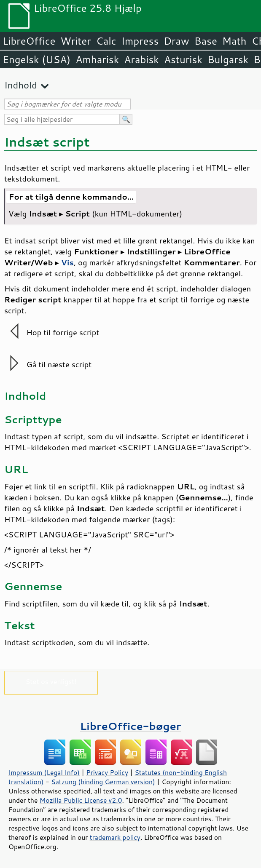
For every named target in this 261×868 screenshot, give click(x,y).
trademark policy (115, 837)
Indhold (21, 85)
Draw (176, 41)
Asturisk (183, 59)
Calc (106, 41)
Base (206, 41)
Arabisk (141, 59)
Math (234, 41)
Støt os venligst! (51, 681)
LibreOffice (29, 41)
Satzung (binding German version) (103, 782)
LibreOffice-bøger (131, 726)
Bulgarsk (228, 59)
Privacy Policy (107, 772)
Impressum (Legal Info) (44, 772)
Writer (75, 41)
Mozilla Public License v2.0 (81, 800)
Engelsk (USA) (36, 59)
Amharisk (97, 59)
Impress (140, 41)
